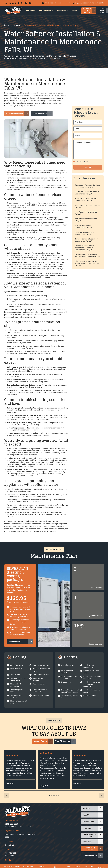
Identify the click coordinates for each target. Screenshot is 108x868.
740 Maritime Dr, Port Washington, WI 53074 (21, 836)
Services (30, 11)
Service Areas (45, 11)
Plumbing (16, 25)
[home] (13, 11)
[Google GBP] (13, 3)
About (74, 11)
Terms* (88, 170)
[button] (31, 11)
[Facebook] (26, 3)
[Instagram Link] (10, 860)
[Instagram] (30, 3)
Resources (61, 11)
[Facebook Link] (6, 860)
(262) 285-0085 (12, 824)
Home (7, 25)
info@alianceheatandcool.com (18, 827)
